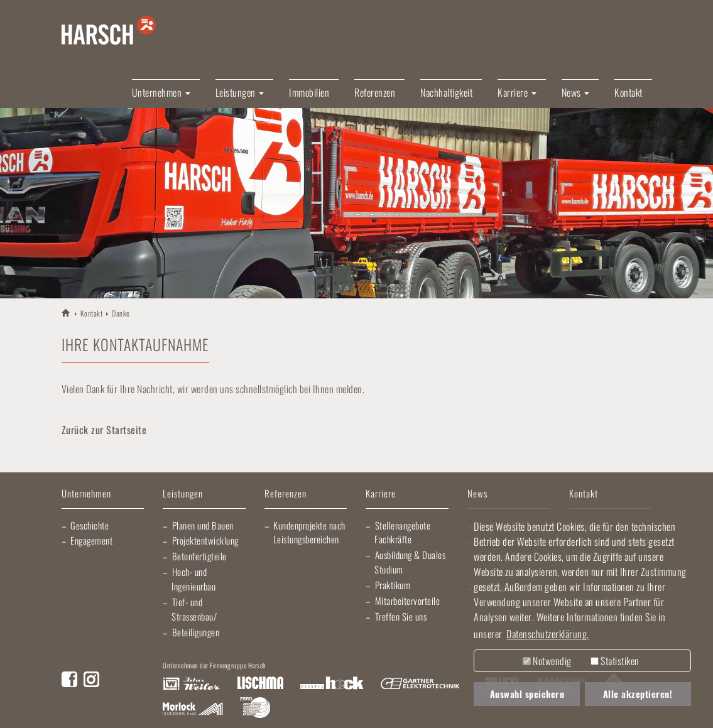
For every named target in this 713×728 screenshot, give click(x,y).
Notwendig (547, 661)
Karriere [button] (517, 92)
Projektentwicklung (205, 540)
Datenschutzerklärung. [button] (548, 634)
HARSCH (66, 312)
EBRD (255, 709)
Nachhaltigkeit (446, 92)
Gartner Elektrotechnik (420, 684)
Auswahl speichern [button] (527, 694)
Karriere (381, 494)
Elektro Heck (332, 684)
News (477, 494)
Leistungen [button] (240, 92)
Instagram (91, 679)
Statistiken (615, 661)
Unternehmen (86, 494)
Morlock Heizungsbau (193, 709)
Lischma (260, 684)
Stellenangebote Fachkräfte (402, 532)
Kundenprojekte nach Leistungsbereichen (309, 532)
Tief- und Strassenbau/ (194, 609)
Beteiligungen (196, 632)
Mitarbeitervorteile (408, 600)
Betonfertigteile (199, 556)
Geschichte (90, 525)
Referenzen (375, 92)
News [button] (576, 92)
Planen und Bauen (203, 525)
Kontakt (629, 92)
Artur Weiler (191, 684)
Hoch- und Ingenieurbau (193, 579)
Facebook (69, 679)
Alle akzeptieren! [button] (638, 694)
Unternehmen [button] (161, 92)
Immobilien (309, 92)
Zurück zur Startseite (104, 430)
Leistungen (183, 494)
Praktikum (393, 585)
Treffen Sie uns (401, 616)
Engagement (91, 540)
